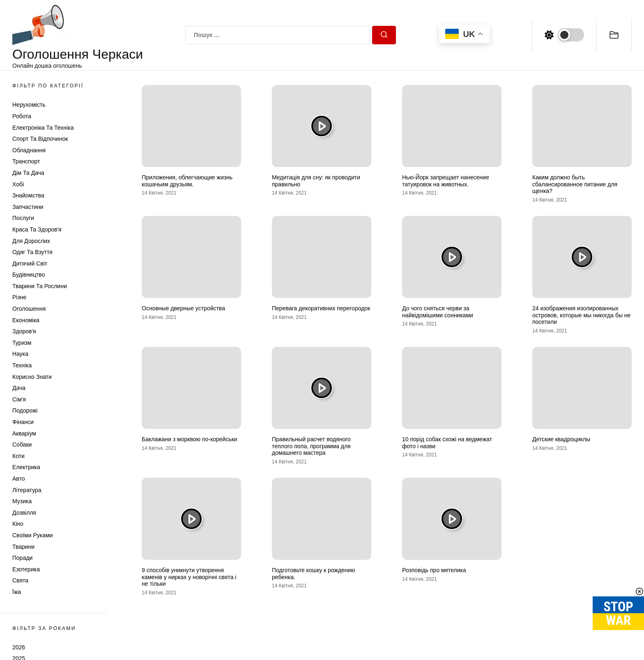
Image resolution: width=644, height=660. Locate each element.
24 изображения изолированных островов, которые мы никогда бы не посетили (581, 315)
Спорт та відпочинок (40, 139)
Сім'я (19, 399)
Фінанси (23, 422)
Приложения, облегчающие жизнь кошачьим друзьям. (187, 181)
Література (27, 490)
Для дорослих (31, 241)
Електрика (26, 467)
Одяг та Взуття (32, 252)
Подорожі (25, 410)
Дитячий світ (30, 264)
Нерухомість (29, 105)
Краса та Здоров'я (37, 229)
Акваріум (24, 433)
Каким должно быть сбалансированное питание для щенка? (575, 184)
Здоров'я (24, 331)
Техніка (22, 365)
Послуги (23, 218)
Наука (20, 354)
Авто (19, 479)
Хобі (18, 184)
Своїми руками (32, 535)
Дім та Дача (28, 173)
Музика (22, 501)
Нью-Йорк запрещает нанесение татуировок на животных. (446, 181)
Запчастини (28, 207)
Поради (22, 558)
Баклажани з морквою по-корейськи (190, 439)
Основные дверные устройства (183, 308)
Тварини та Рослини (40, 286)
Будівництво (29, 275)
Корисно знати (32, 377)
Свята (20, 580)
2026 (19, 647)
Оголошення (29, 309)
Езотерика (26, 569)
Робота (22, 116)
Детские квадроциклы (561, 439)
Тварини (23, 547)
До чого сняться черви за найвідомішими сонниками (438, 312)
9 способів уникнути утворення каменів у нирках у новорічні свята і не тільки (189, 577)
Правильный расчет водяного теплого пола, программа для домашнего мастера (311, 446)
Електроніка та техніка (43, 128)
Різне (19, 297)
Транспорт (26, 161)
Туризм (22, 343)
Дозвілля (24, 513)
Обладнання (29, 150)
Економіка (26, 320)
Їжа (17, 592)
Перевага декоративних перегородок (321, 308)
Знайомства (28, 195)
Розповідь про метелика (434, 570)
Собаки (22, 445)
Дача (19, 388)
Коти (18, 456)
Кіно (18, 524)
